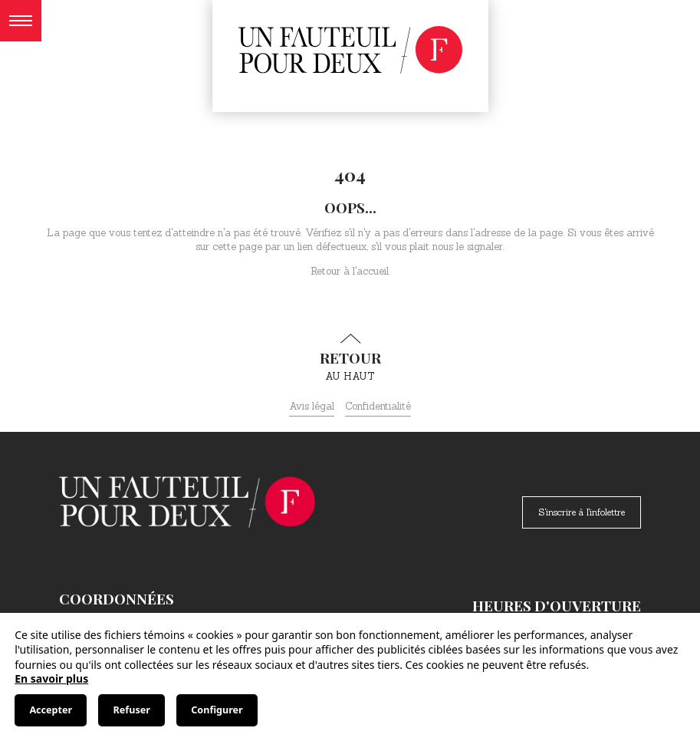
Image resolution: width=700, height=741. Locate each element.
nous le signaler (468, 247)
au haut (350, 358)
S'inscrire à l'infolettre (582, 512)
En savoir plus (51, 678)
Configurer (217, 710)
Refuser (132, 710)
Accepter (51, 710)
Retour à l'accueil (350, 271)
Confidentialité (378, 406)
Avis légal (312, 406)
